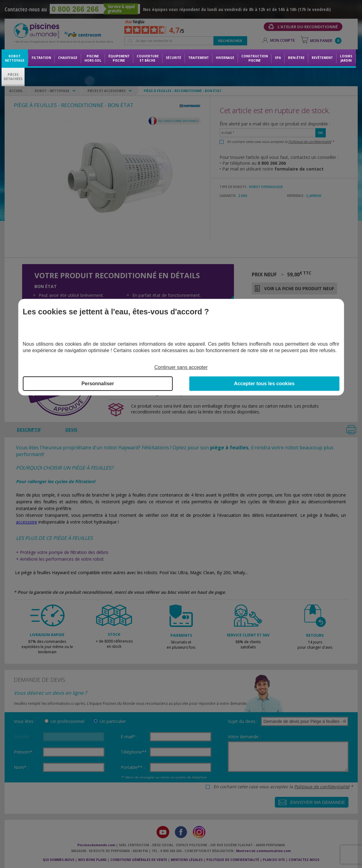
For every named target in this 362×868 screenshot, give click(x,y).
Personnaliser (98, 384)
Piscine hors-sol (93, 58)
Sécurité (173, 58)
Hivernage (225, 58)
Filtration (41, 58)
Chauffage (68, 58)
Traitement (199, 58)
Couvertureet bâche (148, 58)
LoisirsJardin (346, 58)
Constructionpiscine (255, 58)
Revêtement (322, 58)
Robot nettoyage (15, 58)
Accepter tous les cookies (264, 384)
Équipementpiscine (119, 58)
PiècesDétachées (13, 77)
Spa (278, 58)
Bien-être (296, 58)
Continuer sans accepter (181, 367)
